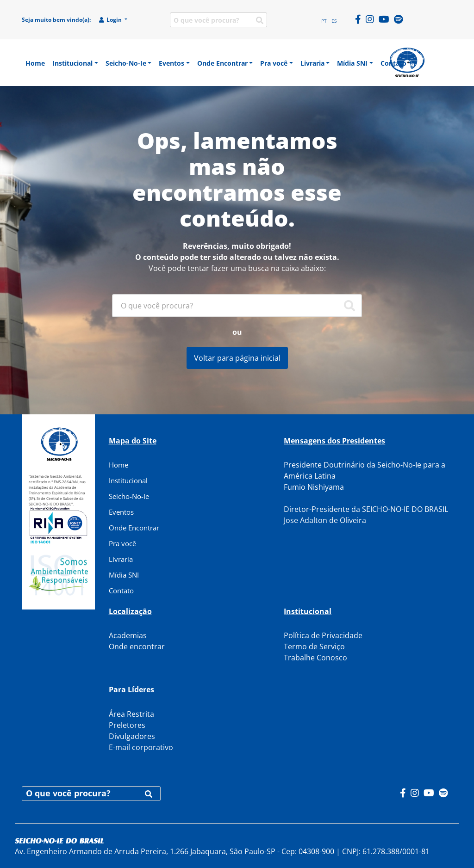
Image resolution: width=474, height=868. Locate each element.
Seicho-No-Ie (129, 496)
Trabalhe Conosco (315, 658)
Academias (128, 635)
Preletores (127, 725)
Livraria (121, 559)
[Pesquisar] (349, 306)
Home (118, 465)
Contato (121, 591)
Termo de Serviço (314, 646)
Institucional (128, 480)
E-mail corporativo (141, 747)
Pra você (122, 543)
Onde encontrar (137, 646)
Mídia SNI (124, 575)
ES (334, 21)
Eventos (121, 512)
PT (324, 21)
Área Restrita (131, 714)
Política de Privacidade (323, 635)
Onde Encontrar (134, 528)
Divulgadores (132, 736)
